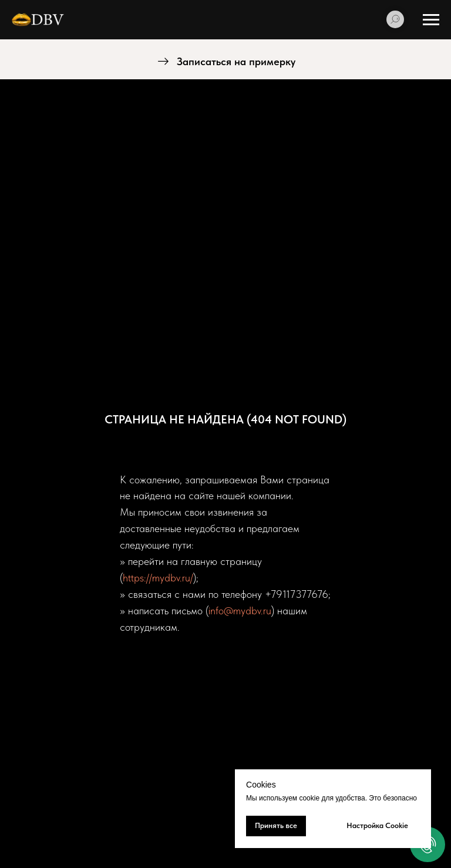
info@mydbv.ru (240, 610)
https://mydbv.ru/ (158, 578)
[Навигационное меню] (431, 20)
